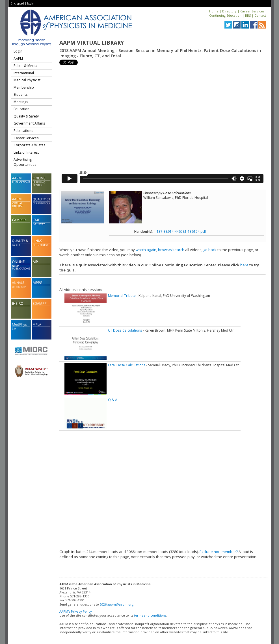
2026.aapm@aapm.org (117, 604)
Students (20, 94)
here (244, 265)
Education (21, 109)
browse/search (171, 250)
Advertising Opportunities (25, 162)
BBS (248, 15)
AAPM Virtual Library (92, 43)
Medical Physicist (27, 80)
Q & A (113, 400)
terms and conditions (150, 615)
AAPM (18, 59)
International (24, 73)
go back (210, 250)
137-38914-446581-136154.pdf (181, 231)
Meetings (21, 102)
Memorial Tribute (122, 296)
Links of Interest (26, 152)
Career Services (252, 11)
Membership (24, 87)
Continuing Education (225, 15)
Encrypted (17, 3)
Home (214, 11)
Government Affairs (29, 123)
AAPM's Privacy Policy (76, 611)
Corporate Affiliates (29, 145)
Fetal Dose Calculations (127, 365)
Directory (229, 11)
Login (31, 3)
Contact (260, 15)
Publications (23, 131)
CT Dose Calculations (125, 330)
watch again (146, 250)
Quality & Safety (26, 116)
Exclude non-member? (219, 552)
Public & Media (25, 66)
